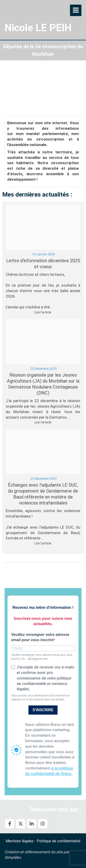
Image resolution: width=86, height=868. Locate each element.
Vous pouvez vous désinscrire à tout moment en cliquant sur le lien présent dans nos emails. (40, 697)
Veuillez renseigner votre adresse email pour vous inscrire (40, 637)
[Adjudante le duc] (43, 452)
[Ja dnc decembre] (43, 342)
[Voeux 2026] (43, 227)
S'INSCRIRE (43, 710)
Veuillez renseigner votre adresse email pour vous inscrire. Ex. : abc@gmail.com (42, 657)
